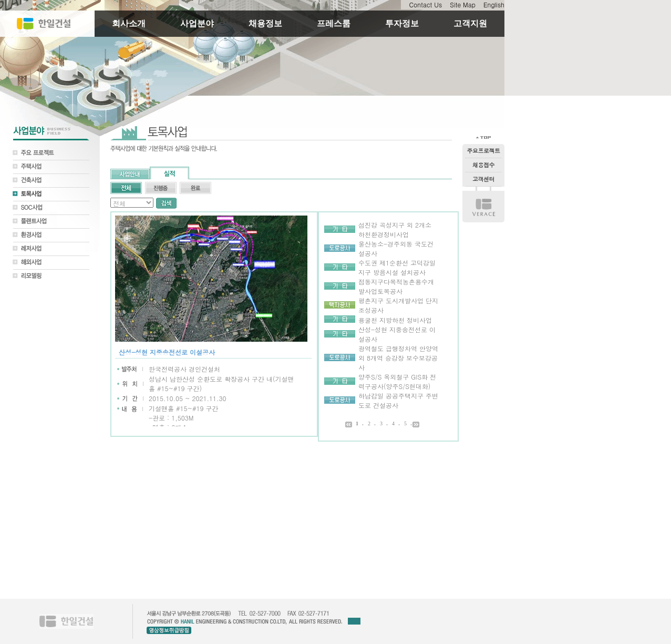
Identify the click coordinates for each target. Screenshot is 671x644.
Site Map (463, 4)
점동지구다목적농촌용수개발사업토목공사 (396, 286)
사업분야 (197, 23)
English (494, 4)
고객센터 (483, 179)
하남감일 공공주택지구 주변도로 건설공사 (398, 400)
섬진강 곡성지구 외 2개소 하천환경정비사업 (395, 229)
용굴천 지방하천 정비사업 (395, 320)
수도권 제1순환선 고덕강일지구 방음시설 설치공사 (397, 267)
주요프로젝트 (484, 151)
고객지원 (470, 23)
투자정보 (402, 23)
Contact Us (425, 4)
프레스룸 (334, 23)
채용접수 (483, 165)
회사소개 (129, 23)
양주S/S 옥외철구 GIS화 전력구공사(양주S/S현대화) (397, 381)
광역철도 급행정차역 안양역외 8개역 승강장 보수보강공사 (398, 358)
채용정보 (265, 23)
